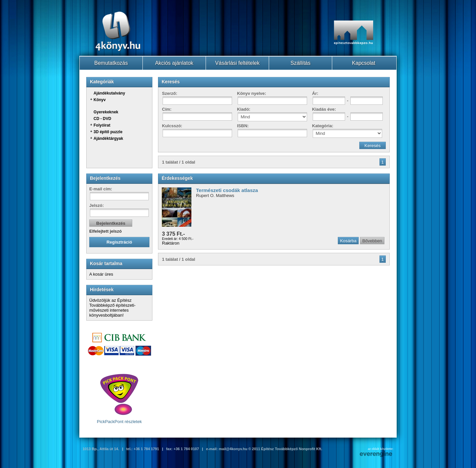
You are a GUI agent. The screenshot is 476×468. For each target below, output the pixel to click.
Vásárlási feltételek (237, 63)
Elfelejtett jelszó (105, 231)
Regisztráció (119, 242)
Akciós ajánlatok (174, 63)
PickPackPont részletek (119, 399)
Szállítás (300, 63)
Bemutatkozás (111, 63)
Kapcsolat (364, 63)
